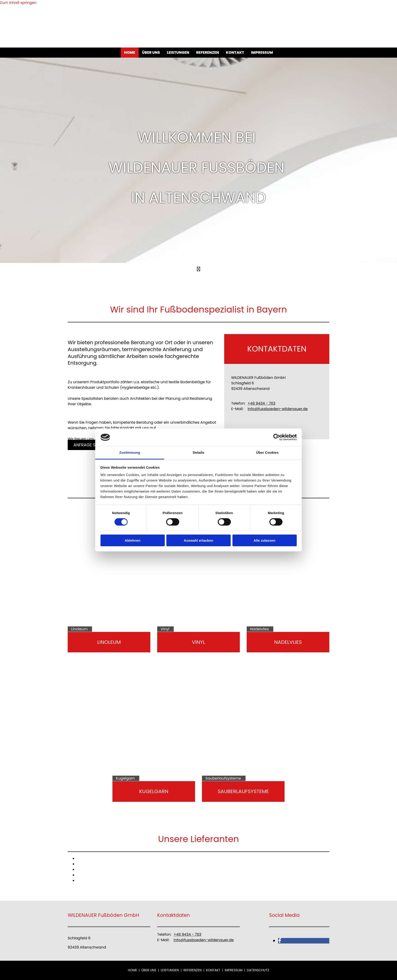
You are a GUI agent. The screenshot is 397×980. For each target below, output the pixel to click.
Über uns (151, 52)
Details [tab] (198, 452)
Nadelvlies (288, 642)
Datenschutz (258, 970)
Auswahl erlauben (198, 540)
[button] (91, 445)
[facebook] (280, 941)
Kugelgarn (154, 791)
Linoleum (109, 642)
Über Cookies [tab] (267, 452)
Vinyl (198, 642)
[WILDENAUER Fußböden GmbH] (125, 39)
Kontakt (235, 52)
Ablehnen (132, 540)
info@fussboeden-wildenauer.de (278, 409)
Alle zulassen (264, 540)
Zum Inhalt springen (18, 3)
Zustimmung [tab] (130, 452)
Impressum (262, 52)
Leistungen (178, 52)
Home (130, 52)
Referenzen (208, 52)
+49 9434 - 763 (261, 403)
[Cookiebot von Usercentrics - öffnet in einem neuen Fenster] (277, 437)
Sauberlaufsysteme (243, 791)
